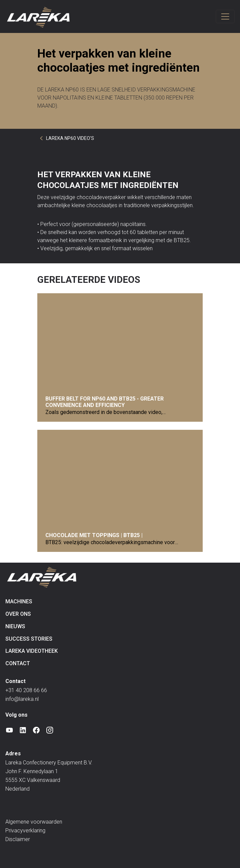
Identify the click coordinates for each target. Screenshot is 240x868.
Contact (18, 663)
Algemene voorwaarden (34, 822)
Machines (19, 601)
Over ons (18, 614)
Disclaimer (18, 839)
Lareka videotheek (32, 651)
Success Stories (29, 639)
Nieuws (15, 626)
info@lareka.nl (22, 699)
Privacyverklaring (25, 831)
